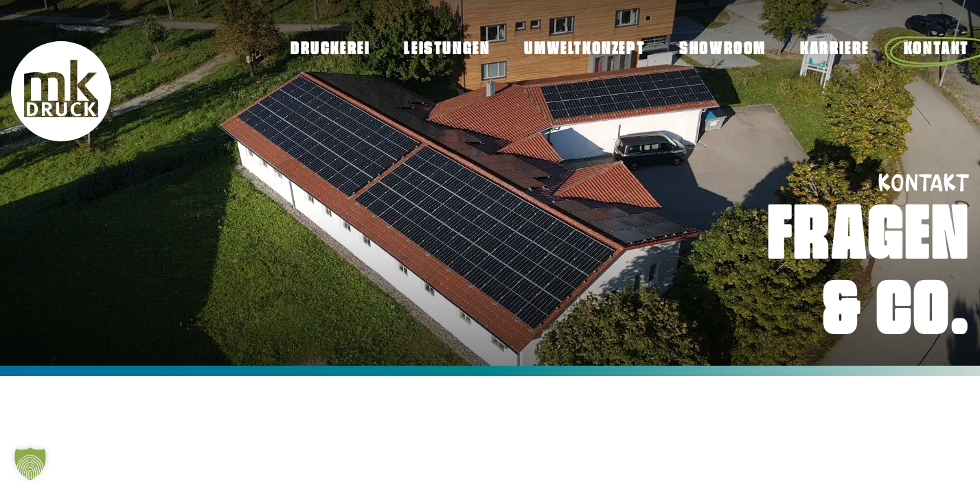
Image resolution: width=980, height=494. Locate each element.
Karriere (835, 50)
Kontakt (936, 50)
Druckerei (330, 50)
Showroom (722, 50)
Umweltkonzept (584, 50)
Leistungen (447, 50)
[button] (30, 464)
